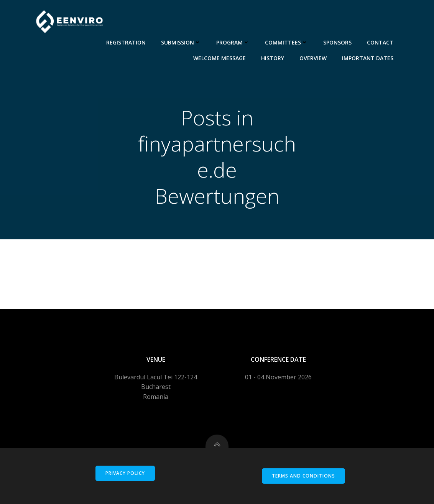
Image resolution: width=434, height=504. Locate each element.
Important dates (368, 58)
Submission (181, 42)
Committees (286, 42)
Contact (380, 42)
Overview (313, 58)
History (273, 58)
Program (233, 42)
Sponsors (337, 42)
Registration (126, 42)
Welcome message (219, 58)
